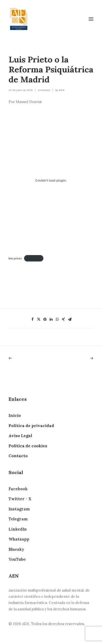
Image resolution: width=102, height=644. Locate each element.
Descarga (34, 258)
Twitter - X (20, 499)
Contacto (18, 456)
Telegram (18, 519)
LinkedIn (18, 529)
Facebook (18, 489)
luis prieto (15, 258)
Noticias (45, 90)
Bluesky (16, 549)
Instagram (19, 509)
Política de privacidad (31, 426)
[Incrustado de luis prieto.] (51, 180)
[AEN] (19, 19)
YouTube (17, 559)
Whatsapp (19, 539)
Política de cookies (28, 446)
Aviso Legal (20, 436)
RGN (61, 90)
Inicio (15, 415)
